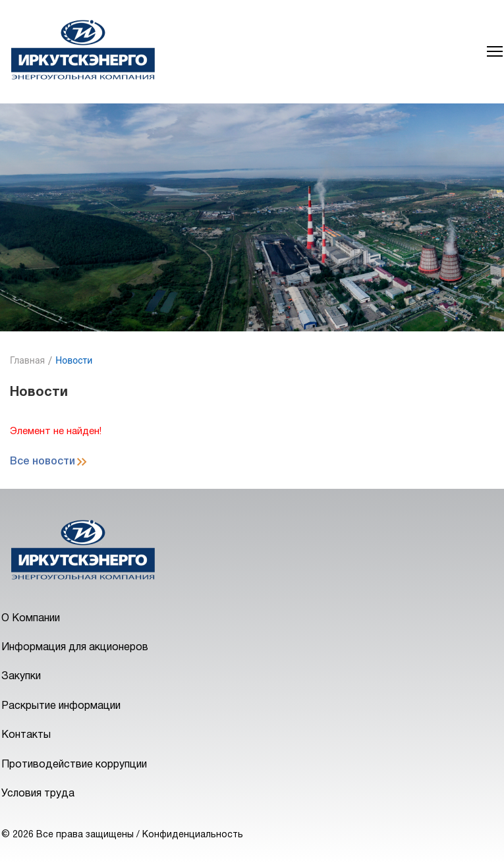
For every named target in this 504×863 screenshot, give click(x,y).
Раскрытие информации (61, 706)
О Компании (31, 619)
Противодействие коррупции (74, 765)
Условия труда (38, 794)
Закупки (21, 677)
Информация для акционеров (75, 648)
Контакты (26, 735)
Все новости (42, 462)
